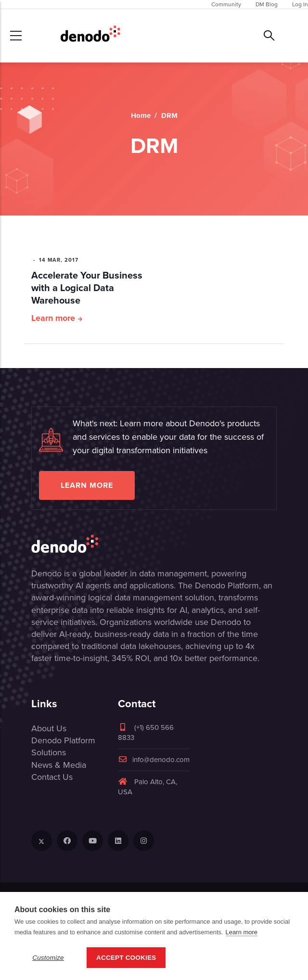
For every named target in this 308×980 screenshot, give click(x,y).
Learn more (53, 318)
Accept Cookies (126, 958)
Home (141, 115)
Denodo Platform (63, 740)
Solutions (49, 752)
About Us (49, 728)
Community (226, 4)
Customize (48, 958)
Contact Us (52, 777)
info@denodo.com (154, 760)
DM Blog (267, 4)
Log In (300, 4)
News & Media (59, 765)
